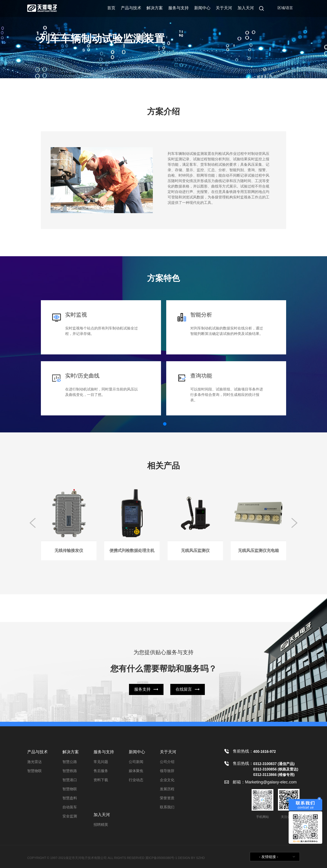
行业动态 (136, 780)
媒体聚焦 (136, 771)
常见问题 (101, 762)
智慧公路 (70, 762)
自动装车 (70, 807)
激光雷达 (35, 762)
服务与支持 (178, 8)
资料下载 (101, 780)
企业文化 (167, 780)
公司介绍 (167, 762)
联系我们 (167, 807)
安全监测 (70, 816)
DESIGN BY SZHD (191, 858)
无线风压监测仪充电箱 (258, 551)
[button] (165, 424)
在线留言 (184, 689)
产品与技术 (131, 8)
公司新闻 (136, 762)
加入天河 (246, 8)
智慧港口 (70, 780)
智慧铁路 (70, 771)
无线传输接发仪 (69, 551)
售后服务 (101, 771)
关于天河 (224, 8)
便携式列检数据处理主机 (132, 551)
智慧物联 (35, 771)
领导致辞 (167, 771)
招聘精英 (101, 825)
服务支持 (142, 689)
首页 (111, 8)
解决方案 (155, 8)
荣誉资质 (167, 798)
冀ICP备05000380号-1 (161, 858)
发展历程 (167, 789)
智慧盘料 (70, 798)
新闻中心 (202, 8)
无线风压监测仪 (195, 551)
